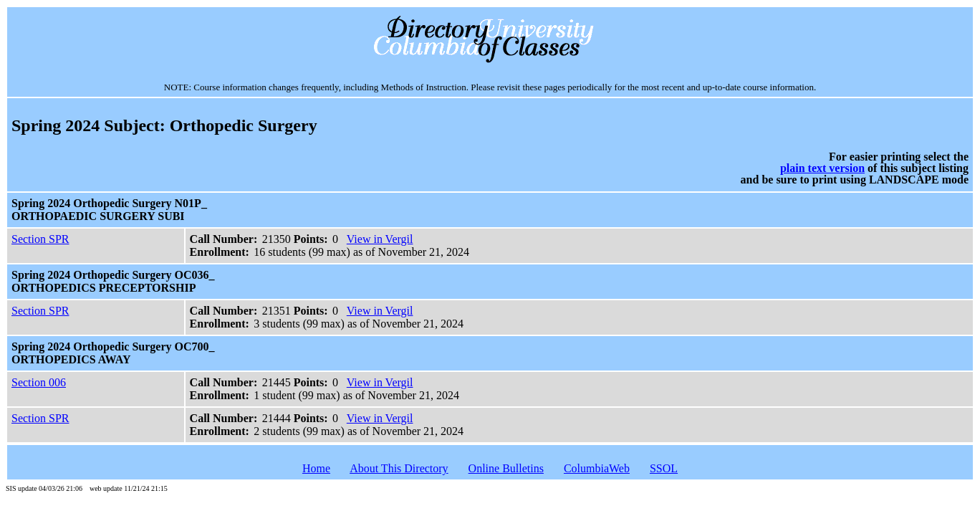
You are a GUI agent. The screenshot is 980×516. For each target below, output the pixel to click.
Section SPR (40, 239)
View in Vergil (380, 239)
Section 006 (39, 382)
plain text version (822, 168)
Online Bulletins (506, 468)
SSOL (664, 468)
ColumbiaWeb (597, 468)
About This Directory (399, 468)
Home (316, 468)
